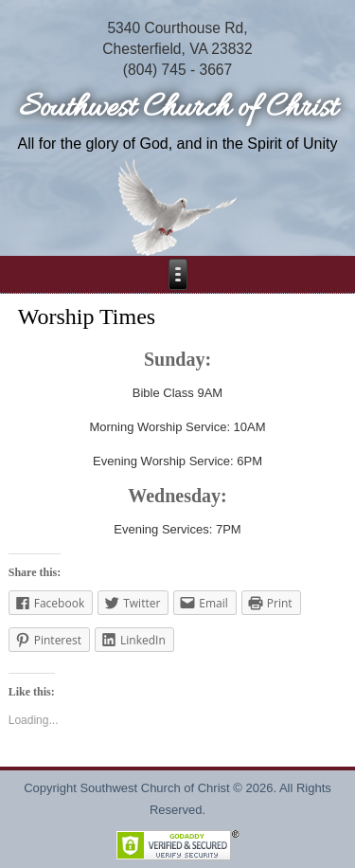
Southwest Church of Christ (178, 108)
